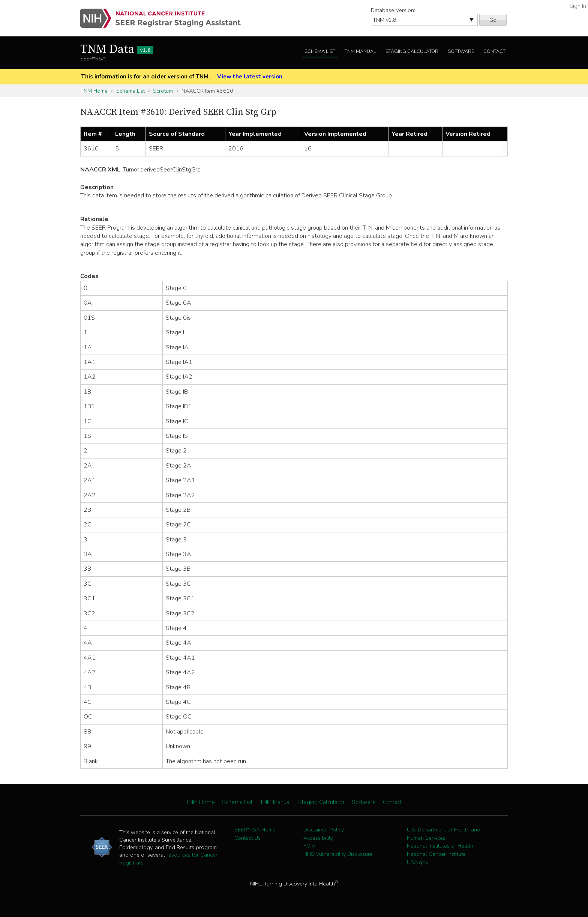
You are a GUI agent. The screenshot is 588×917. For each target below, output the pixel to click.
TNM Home (94, 91)
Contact (494, 51)
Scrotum (163, 91)
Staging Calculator (412, 51)
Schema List (320, 51)
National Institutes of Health (440, 846)
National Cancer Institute (436, 854)
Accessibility (318, 838)
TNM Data (117, 50)
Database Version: (393, 10)
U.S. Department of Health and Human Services (444, 834)
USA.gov (418, 862)
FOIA (309, 846)
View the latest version (250, 77)
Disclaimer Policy (324, 830)
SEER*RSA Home (255, 830)
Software (461, 51)
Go (493, 20)
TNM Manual (360, 51)
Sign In (578, 6)
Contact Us (247, 838)
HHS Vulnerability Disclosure (338, 854)
